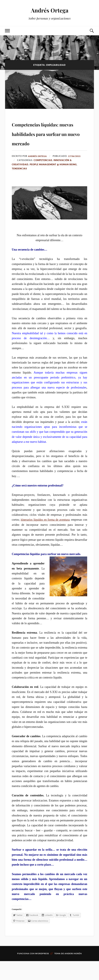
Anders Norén (73, 972)
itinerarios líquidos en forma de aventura (45, 539)
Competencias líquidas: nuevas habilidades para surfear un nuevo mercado (40, 142)
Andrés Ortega (50, 10)
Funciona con (26, 972)
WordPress (42, 972)
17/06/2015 (76, 175)
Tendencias (19, 187)
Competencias (43, 179)
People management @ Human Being (53, 183)
